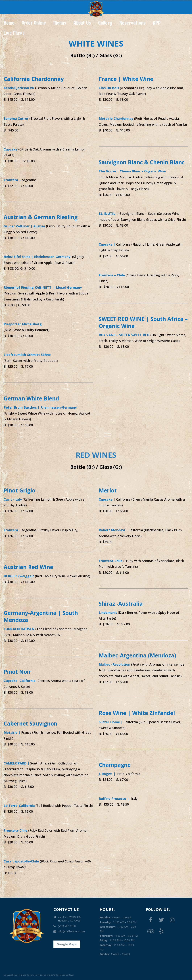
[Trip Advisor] (151, 931)
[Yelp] (161, 931)
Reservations (132, 23)
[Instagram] (172, 920)
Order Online (34, 23)
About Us (82, 23)
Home (9, 23)
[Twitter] (161, 920)
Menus (60, 23)
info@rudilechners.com (71, 931)
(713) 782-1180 (67, 926)
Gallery (105, 23)
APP (157, 23)
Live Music (14, 33)
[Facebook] (151, 920)
